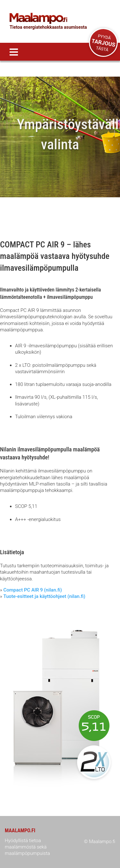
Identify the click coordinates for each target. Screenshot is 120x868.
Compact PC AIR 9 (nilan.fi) (32, 590)
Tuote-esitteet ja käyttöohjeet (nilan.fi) (44, 596)
